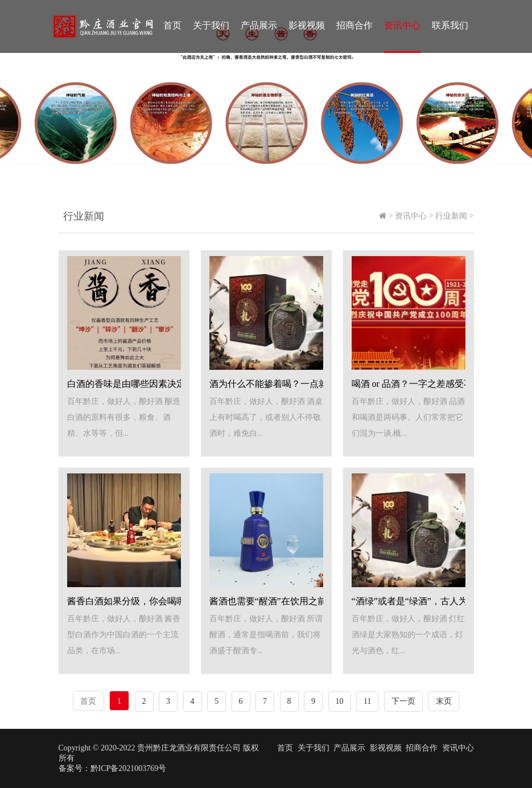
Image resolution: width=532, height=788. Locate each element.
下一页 (403, 701)
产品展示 (259, 25)
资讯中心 (402, 25)
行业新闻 (451, 216)
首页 (172, 25)
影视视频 (307, 25)
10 (340, 701)
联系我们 (450, 25)
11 (367, 701)
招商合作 (354, 25)
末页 (444, 701)
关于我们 (211, 25)
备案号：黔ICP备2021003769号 (113, 768)
